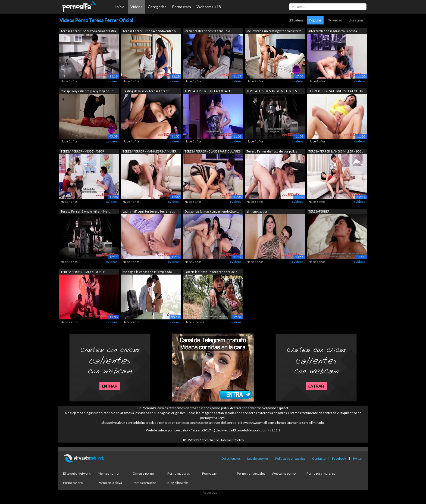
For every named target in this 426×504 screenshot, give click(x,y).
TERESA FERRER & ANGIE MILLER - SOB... (336, 151)
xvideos (112, 81)
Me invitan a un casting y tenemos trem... (275, 31)
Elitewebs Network (77, 473)
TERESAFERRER (319, 211)
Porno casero (73, 483)
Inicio (120, 7)
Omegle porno (143, 473)
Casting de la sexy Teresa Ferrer (146, 91)
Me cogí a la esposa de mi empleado (147, 272)
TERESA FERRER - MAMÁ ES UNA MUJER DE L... (150, 152)
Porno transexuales (251, 473)
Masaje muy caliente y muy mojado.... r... (87, 91)
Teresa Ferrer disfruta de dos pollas (272, 151)
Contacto (319, 458)
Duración (356, 20)
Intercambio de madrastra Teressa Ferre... (333, 31)
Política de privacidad (290, 458)
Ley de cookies (258, 458)
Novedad (335, 20)
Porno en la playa (110, 483)
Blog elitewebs (178, 483)
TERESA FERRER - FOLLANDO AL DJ (209, 91)
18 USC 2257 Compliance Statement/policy (213, 440)
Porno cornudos (144, 483)
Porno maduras (179, 473)
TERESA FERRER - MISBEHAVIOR (82, 151)
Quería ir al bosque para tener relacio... (212, 272)
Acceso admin (213, 492)
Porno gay (209, 473)
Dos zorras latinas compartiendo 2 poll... (212, 211)
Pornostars (181, 7)
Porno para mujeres (321, 473)
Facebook (339, 458)
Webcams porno (284, 473)
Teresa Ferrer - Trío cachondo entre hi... (150, 31)
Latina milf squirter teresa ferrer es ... (149, 211)
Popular (315, 20)
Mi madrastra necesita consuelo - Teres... (208, 31)
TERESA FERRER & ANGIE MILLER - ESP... (273, 91)
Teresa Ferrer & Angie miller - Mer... (85, 211)
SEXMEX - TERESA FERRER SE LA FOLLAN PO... (336, 91)
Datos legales (231, 458)
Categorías (157, 7)
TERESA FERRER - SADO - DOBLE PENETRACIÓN (83, 272)
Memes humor (109, 473)
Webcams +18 (209, 7)
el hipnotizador (257, 211)
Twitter (358, 458)
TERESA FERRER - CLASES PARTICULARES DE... (212, 152)
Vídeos (136, 7)
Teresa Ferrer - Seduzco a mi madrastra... (89, 31)
